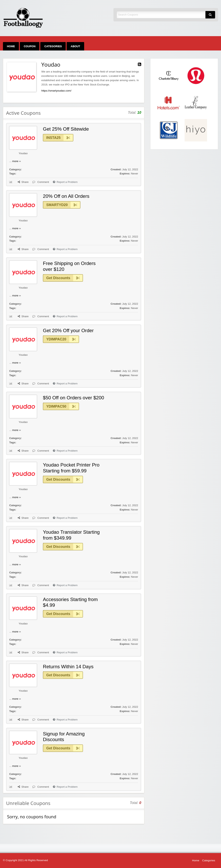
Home (11, 46)
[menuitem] (11, 46)
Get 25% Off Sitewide (66, 129)
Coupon (30, 46)
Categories (53, 46)
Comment (41, 182)
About (75, 46)
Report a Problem (65, 182)
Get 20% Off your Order (68, 330)
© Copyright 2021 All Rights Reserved (25, 860)
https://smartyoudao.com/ (56, 91)
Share (23, 182)
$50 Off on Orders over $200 (73, 398)
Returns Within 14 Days (68, 667)
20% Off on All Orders (66, 196)
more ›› (17, 161)
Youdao (23, 153)
